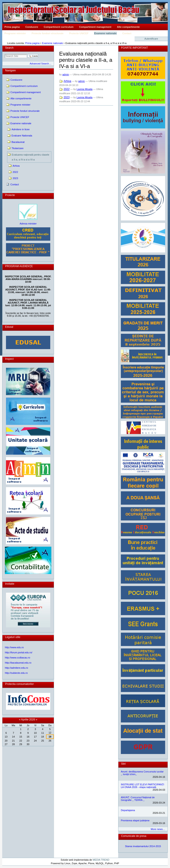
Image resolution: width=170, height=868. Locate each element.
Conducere (32, 27)
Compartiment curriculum (59, 27)
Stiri (123, 764)
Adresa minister (28, 224)
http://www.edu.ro (14, 647)
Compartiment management (95, 27)
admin (66, 74)
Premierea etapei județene (135, 820)
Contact (127, 33)
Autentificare (151, 39)
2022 (67, 89)
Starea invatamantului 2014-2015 (143, 846)
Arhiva (67, 81)
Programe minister (15, 33)
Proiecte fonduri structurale (48, 33)
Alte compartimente (128, 27)
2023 (67, 97)
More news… (158, 829)
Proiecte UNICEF (79, 33)
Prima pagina (12, 27)
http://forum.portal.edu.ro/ (19, 652)
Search (9, 48)
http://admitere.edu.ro (16, 668)
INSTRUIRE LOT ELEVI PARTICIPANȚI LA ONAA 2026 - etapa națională (142, 786)
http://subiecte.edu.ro (16, 673)
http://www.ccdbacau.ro (17, 658)
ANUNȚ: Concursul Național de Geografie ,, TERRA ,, (138, 799)
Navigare (10, 70)
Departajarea (128, 810)
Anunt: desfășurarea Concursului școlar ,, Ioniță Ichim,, (142, 773)
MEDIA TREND (101, 860)
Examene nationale (105, 33)
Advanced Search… (41, 64)
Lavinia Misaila (85, 89)
